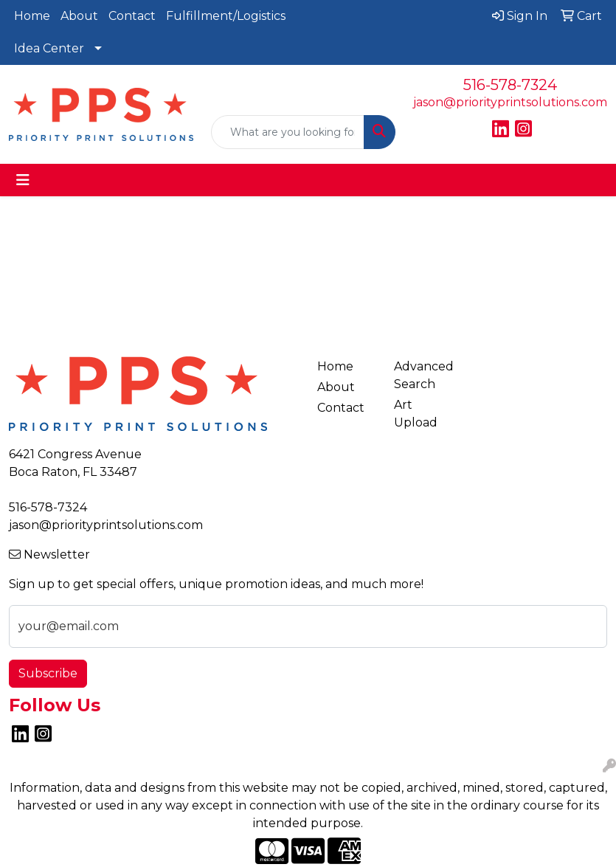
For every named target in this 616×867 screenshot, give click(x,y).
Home (32, 16)
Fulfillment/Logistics (226, 16)
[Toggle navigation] (23, 180)
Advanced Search (423, 375)
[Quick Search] (288, 132)
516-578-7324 (510, 85)
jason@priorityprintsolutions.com (510, 102)
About (79, 16)
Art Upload (416, 414)
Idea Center (49, 48)
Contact (132, 16)
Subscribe (48, 673)
